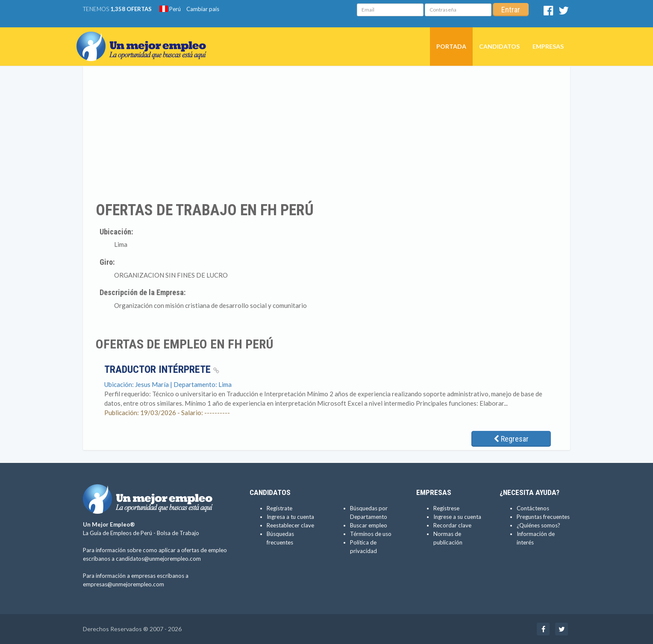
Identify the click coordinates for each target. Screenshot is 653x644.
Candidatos (499, 46)
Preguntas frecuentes (543, 517)
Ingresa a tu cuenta (290, 517)
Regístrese (446, 508)
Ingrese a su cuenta (457, 517)
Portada (451, 46)
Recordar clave (452, 525)
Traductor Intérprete (162, 369)
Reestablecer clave (290, 525)
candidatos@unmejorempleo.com (158, 559)
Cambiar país (203, 9)
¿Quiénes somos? (538, 525)
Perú (170, 9)
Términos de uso (371, 534)
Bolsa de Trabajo (178, 533)
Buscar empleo (369, 525)
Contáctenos (533, 508)
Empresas (548, 46)
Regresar (511, 439)
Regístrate (279, 508)
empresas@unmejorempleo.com (124, 584)
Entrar (511, 10)
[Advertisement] (326, 134)
